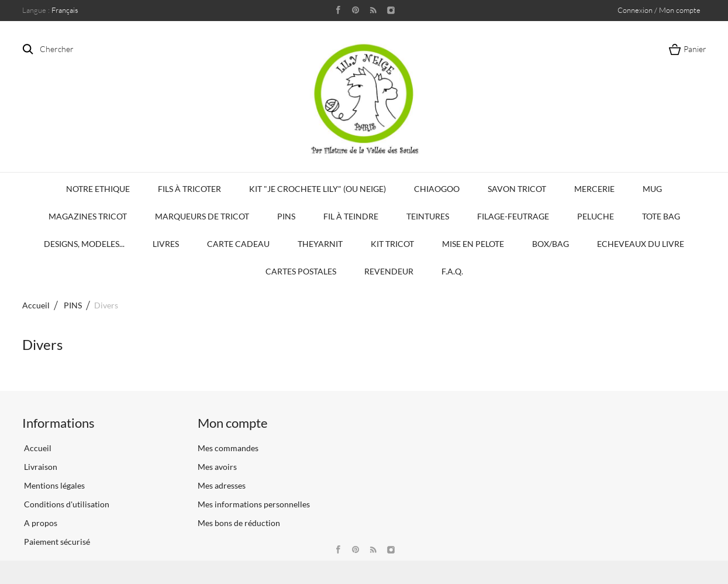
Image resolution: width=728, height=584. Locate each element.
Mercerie (594, 189)
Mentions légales (54, 485)
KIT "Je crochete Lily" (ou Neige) (318, 189)
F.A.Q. (452, 271)
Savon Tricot (517, 189)
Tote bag (661, 216)
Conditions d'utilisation (66, 504)
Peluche (596, 216)
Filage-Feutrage (513, 216)
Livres (166, 244)
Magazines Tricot (88, 216)
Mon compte (233, 423)
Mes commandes (228, 448)
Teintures (428, 216)
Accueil (36, 305)
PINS (286, 216)
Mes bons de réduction (239, 523)
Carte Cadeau (238, 244)
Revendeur (389, 271)
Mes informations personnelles (254, 504)
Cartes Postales (301, 271)
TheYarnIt (320, 244)
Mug (652, 189)
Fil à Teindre (351, 216)
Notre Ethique (98, 189)
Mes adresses (222, 485)
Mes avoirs (217, 467)
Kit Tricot (392, 244)
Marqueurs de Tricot (202, 216)
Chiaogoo (437, 189)
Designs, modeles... (84, 244)
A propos (40, 523)
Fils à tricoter (189, 189)
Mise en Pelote (473, 244)
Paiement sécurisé (56, 542)
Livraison (40, 467)
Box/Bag (551, 244)
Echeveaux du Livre (641, 244)
